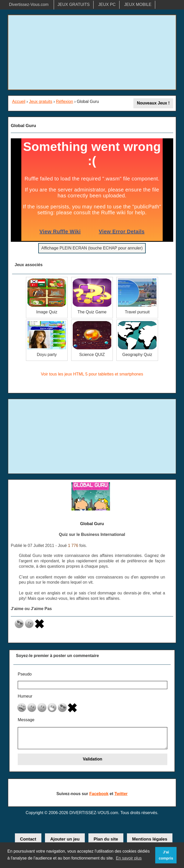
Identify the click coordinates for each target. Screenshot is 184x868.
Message (26, 720)
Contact (28, 839)
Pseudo (25, 674)
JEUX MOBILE (138, 4)
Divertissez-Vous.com (29, 4)
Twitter (121, 794)
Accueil (19, 102)
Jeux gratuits (41, 102)
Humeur (25, 696)
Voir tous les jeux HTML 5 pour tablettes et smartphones (92, 374)
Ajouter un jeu (65, 839)
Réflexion (65, 102)
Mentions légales (150, 839)
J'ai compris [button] (166, 855)
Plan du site (106, 839)
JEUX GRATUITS (74, 4)
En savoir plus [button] (129, 858)
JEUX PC (107, 4)
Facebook (99, 794)
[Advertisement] (92, 52)
